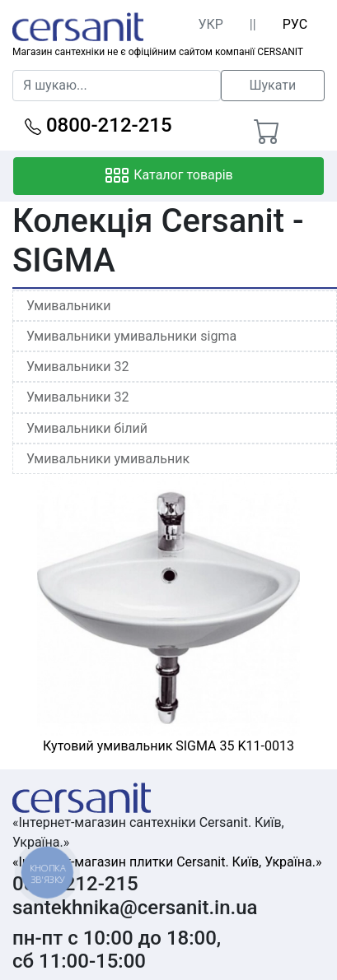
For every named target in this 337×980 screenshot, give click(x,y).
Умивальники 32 (77, 367)
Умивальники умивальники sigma (131, 336)
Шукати (272, 85)
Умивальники (69, 306)
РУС (295, 24)
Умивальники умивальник (108, 459)
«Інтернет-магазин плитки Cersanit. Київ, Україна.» (167, 862)
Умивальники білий (87, 428)
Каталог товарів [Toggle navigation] (168, 176)
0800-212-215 (98, 125)
